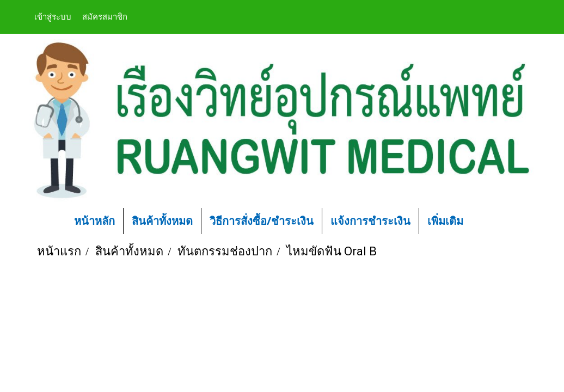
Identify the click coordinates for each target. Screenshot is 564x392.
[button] (488, 221)
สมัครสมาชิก (105, 17)
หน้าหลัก (94, 221)
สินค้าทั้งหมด (162, 221)
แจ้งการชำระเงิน (370, 221)
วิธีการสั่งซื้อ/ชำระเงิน (262, 221)
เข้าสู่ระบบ (53, 17)
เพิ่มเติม (445, 221)
